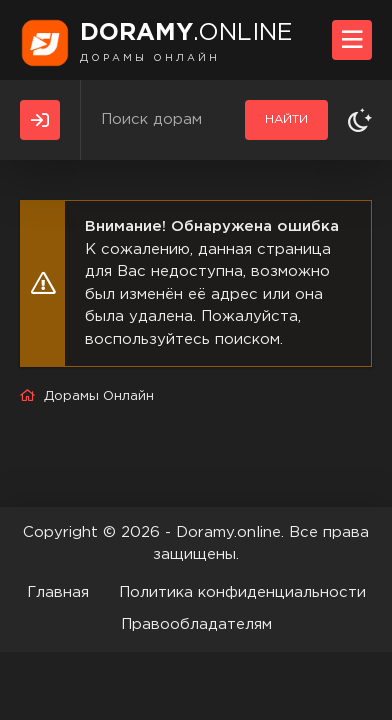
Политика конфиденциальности (242, 592)
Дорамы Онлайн (99, 396)
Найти (286, 119)
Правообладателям (196, 624)
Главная (58, 592)
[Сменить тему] (360, 120)
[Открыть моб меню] (352, 40)
